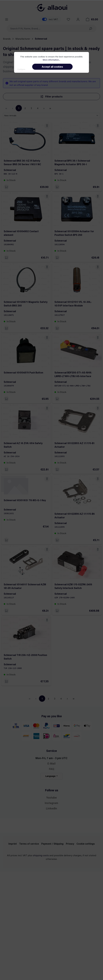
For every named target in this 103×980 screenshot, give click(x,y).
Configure (21, 69)
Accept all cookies (52, 67)
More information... (51, 60)
